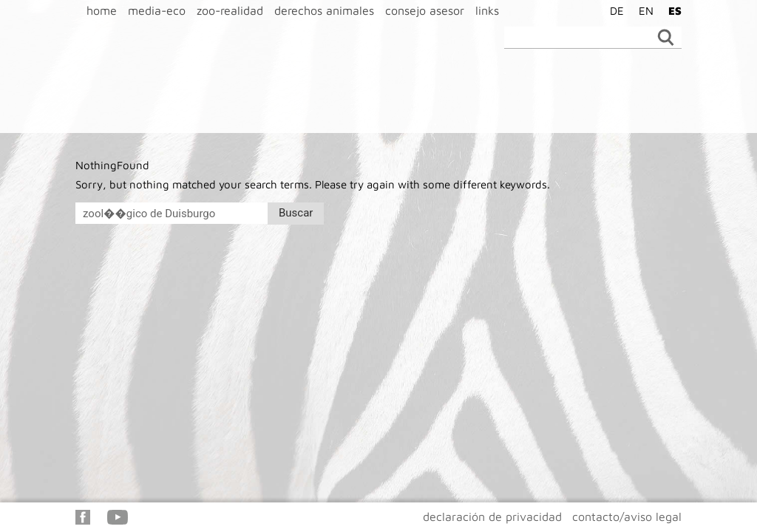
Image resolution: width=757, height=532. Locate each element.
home (102, 10)
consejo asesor (425, 10)
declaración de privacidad (492, 516)
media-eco (157, 10)
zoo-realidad (230, 10)
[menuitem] (613, 10)
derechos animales (324, 10)
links (487, 10)
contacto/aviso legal (627, 516)
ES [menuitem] (675, 11)
